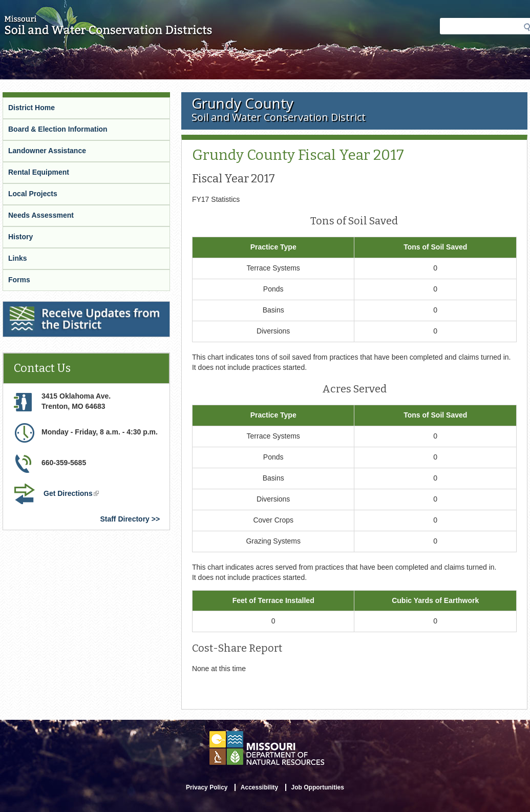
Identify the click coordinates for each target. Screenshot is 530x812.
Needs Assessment (41, 215)
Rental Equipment (39, 172)
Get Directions (72, 494)
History (20, 237)
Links (18, 258)
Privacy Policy (207, 787)
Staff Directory (124, 519)
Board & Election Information (58, 129)
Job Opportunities (318, 787)
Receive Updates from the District (62, 308)
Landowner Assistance (47, 151)
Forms (19, 280)
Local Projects (33, 194)
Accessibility (259, 787)
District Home (31, 108)
